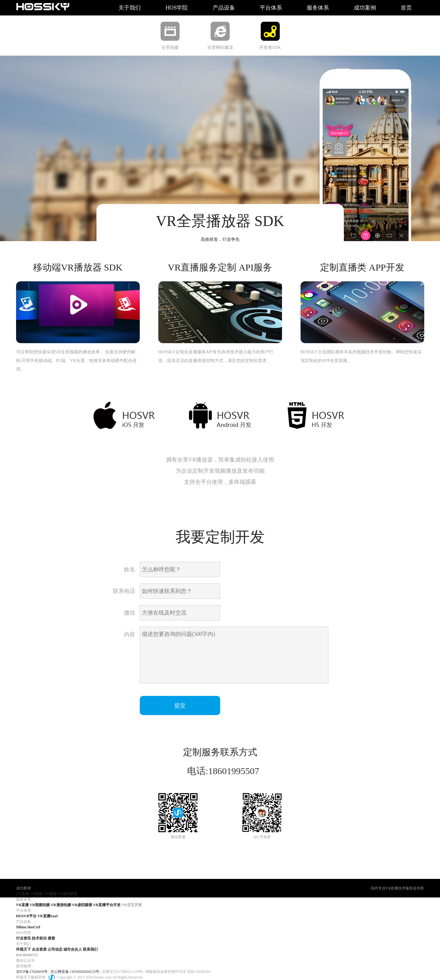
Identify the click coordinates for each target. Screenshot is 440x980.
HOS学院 (177, 8)
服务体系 (318, 8)
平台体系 (271, 8)
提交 (180, 705)
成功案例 (365, 8)
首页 (406, 8)
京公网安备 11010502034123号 (75, 972)
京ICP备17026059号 (32, 972)
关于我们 (130, 8)
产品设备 (224, 8)
